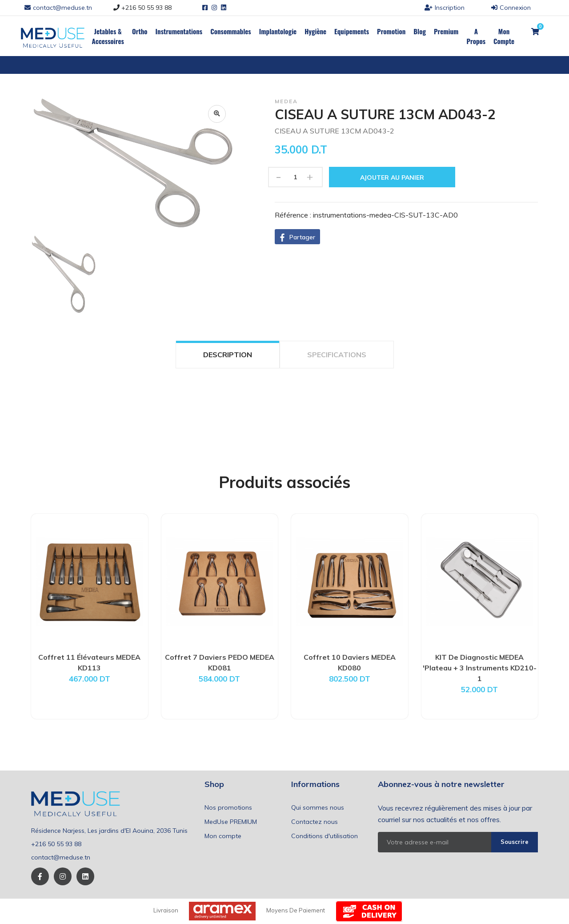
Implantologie (278, 31)
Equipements (352, 31)
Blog (420, 31)
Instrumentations (179, 31)
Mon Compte (504, 36)
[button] (297, 237)
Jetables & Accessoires (108, 36)
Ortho (140, 31)
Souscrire (515, 842)
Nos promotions (228, 807)
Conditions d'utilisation (325, 836)
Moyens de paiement (296, 910)
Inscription (445, 8)
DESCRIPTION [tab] (228, 355)
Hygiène (315, 31)
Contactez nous (315, 822)
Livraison (166, 910)
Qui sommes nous (318, 807)
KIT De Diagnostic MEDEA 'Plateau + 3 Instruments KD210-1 (480, 668)
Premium (446, 31)
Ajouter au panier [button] (392, 178)
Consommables (231, 31)
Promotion (391, 31)
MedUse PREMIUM (231, 822)
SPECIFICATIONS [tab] (337, 355)
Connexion (511, 8)
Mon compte (223, 836)
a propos (476, 36)
